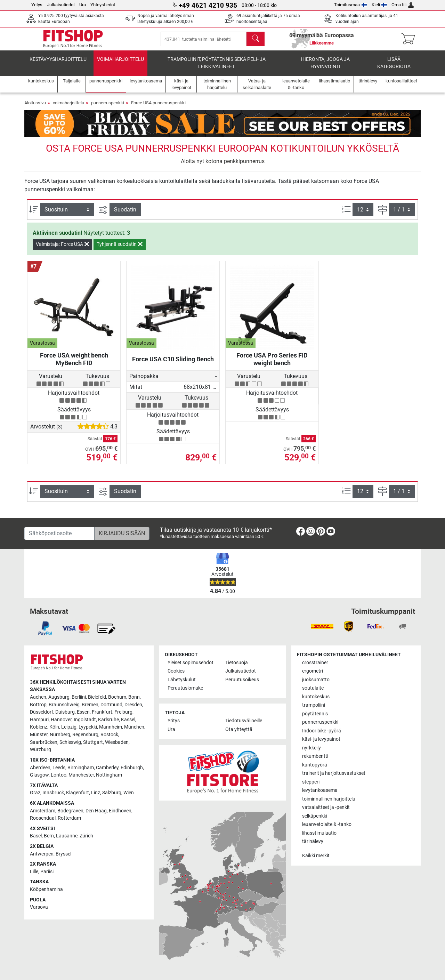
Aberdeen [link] (40, 768)
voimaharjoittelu (120, 64)
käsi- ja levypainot (321, 739)
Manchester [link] (81, 775)
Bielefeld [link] (97, 697)
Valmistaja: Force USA (62, 249)
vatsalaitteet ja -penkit (326, 807)
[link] (301, 533)
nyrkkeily (311, 748)
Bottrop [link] (38, 705)
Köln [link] (54, 727)
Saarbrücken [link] (44, 742)
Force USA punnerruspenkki (158, 108)
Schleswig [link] (70, 742)
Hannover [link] (61, 720)
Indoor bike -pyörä (322, 731)
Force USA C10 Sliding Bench (173, 364)
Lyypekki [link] (88, 727)
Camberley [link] (107, 768)
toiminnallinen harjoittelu (329, 799)
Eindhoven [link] (120, 811)
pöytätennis (315, 714)
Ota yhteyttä (239, 729)
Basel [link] (36, 836)
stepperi (311, 782)
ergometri (313, 671)
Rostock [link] (109, 735)
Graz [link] (35, 793)
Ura (83, 5)
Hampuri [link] (39, 720)
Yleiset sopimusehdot (191, 663)
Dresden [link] (133, 705)
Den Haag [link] (96, 811)
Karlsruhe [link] (108, 720)
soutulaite (313, 688)
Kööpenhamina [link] (46, 889)
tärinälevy (313, 841)
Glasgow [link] (39, 775)
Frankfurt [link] (102, 712)
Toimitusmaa (351, 5)
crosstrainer (315, 663)
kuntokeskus (316, 697)
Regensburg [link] (85, 735)
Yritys (37, 5)
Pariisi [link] (47, 872)
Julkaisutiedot (61, 5)
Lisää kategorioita (394, 68)
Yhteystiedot (103, 5)
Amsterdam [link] (43, 811)
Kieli (379, 5)
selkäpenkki (315, 816)
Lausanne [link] (67, 836)
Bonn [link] (134, 697)
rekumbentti (315, 756)
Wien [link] (129, 793)
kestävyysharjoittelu (58, 64)
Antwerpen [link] (42, 854)
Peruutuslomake (185, 688)
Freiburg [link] (123, 712)
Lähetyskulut (182, 680)
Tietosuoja (237, 663)
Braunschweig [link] (64, 705)
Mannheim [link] (111, 727)
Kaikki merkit (316, 856)
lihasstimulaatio (319, 833)
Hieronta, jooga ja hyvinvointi (325, 68)
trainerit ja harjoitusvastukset (334, 773)
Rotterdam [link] (69, 818)
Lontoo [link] (59, 775)
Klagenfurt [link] (78, 793)
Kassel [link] (128, 720)
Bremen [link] (90, 705)
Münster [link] (39, 735)
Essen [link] (83, 712)
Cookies (176, 671)
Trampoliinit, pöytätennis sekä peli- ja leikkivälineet (217, 68)
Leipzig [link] (69, 727)
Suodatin (125, 214)
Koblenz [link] (39, 727)
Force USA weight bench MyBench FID (74, 364)
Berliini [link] (79, 697)
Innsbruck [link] (53, 793)
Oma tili (403, 5)
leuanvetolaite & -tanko (327, 824)
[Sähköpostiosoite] (59, 533)
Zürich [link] (86, 836)
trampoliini (314, 705)
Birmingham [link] (81, 768)
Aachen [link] (38, 697)
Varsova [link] (39, 907)
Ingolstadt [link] (85, 720)
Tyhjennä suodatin (120, 249)
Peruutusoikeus (242, 680)
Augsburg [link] (59, 697)
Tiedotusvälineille (244, 721)
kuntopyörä (315, 765)
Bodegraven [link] (70, 811)
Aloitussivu (35, 108)
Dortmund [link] (111, 705)
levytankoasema (320, 790)
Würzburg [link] (41, 750)
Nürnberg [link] (60, 735)
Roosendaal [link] (43, 818)
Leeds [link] (59, 768)
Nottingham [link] (109, 775)
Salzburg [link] (112, 793)
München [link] (134, 727)
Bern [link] (49, 836)
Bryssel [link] (63, 854)
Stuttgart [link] (93, 742)
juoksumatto (316, 680)
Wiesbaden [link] (117, 742)
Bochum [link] (117, 697)
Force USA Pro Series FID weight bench (272, 364)
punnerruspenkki (108, 108)
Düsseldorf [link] (42, 712)
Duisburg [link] (65, 712)
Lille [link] (34, 872)
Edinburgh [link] (132, 768)
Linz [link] (96, 793)
